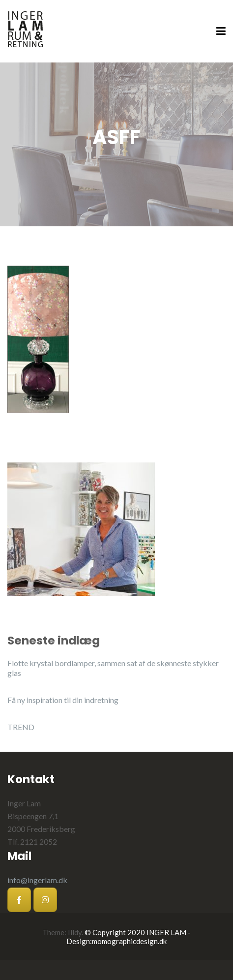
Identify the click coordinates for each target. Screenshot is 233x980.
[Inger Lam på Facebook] (19, 900)
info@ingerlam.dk (37, 880)
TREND (21, 727)
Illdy (75, 932)
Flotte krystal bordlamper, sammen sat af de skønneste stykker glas (113, 668)
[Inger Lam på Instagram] (45, 900)
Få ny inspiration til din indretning (63, 700)
